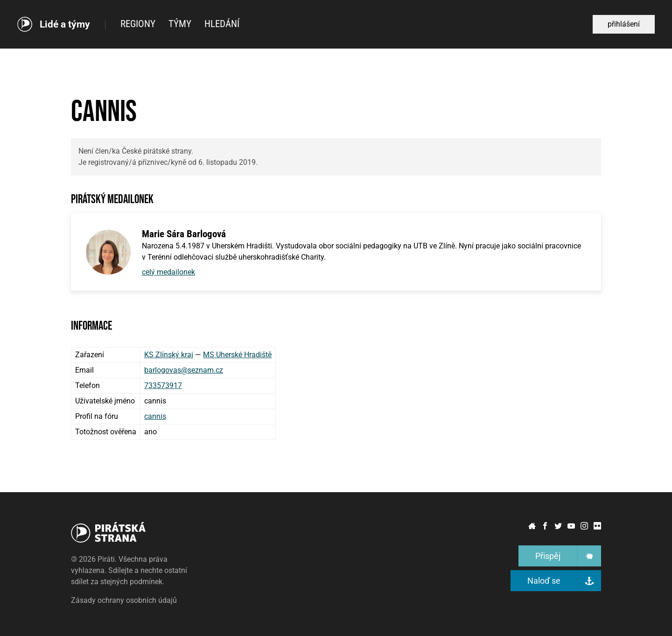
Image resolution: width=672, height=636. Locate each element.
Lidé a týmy (65, 25)
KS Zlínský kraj (169, 355)
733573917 (163, 385)
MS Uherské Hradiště (237, 355)
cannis (155, 416)
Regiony (138, 24)
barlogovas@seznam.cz (184, 370)
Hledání (222, 24)
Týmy (180, 24)
